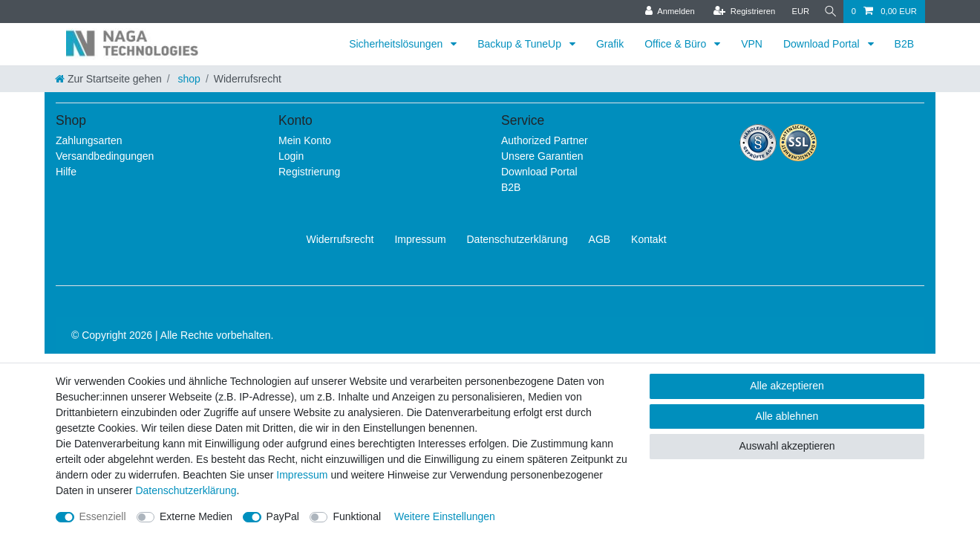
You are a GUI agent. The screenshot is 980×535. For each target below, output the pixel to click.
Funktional (357, 516)
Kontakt (649, 239)
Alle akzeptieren (787, 386)
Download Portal (823, 44)
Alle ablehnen (787, 416)
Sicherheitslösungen (397, 44)
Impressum (420, 239)
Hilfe (66, 172)
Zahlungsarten (89, 140)
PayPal (283, 516)
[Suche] (829, 12)
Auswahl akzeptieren (787, 446)
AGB (600, 239)
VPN (752, 44)
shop (188, 79)
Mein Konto (305, 140)
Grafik (610, 44)
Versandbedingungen (105, 156)
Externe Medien (196, 516)
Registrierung (309, 172)
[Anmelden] (666, 12)
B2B (904, 44)
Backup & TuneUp (521, 44)
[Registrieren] (740, 12)
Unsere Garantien (542, 156)
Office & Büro (677, 44)
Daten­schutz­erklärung (517, 239)
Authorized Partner (545, 140)
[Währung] (797, 12)
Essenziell (103, 516)
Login (291, 156)
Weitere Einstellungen (445, 516)
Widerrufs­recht (340, 239)
